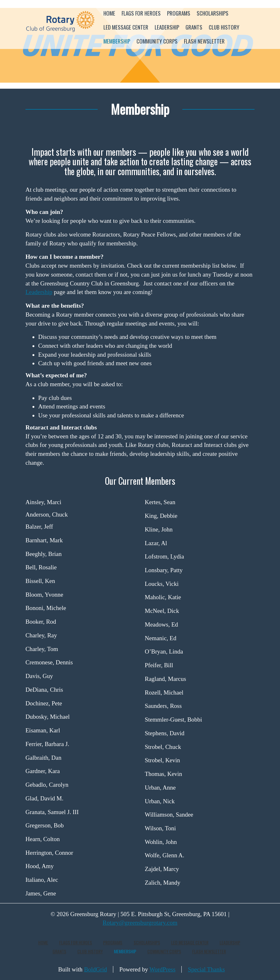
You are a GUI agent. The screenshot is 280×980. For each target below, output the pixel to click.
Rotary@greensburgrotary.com (140, 923)
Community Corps (157, 41)
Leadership (167, 27)
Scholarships (213, 13)
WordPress (163, 969)
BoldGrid (95, 969)
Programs (179, 13)
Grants (194, 27)
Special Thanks (206, 969)
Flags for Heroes (141, 13)
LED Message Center (126, 27)
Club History (224, 27)
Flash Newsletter (204, 41)
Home (109, 13)
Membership (117, 41)
